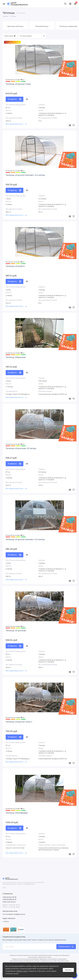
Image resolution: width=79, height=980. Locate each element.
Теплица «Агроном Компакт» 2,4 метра (25, 175)
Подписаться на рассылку (14, 937)
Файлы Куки (22, 971)
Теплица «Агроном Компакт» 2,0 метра (25, 540)
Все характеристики (16, 124)
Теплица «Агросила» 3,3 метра (21, 449)
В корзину (15, 99)
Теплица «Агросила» (16, 631)
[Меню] (4, 4)
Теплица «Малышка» (16, 357)
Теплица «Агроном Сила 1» (19, 722)
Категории (10, 36)
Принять (68, 970)
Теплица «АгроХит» (15, 266)
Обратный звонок (9, 902)
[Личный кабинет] (70, 4)
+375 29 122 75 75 (9, 897)
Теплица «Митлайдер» (17, 813)
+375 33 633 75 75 (9, 899)
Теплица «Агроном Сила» (18, 84)
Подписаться (66, 947)
